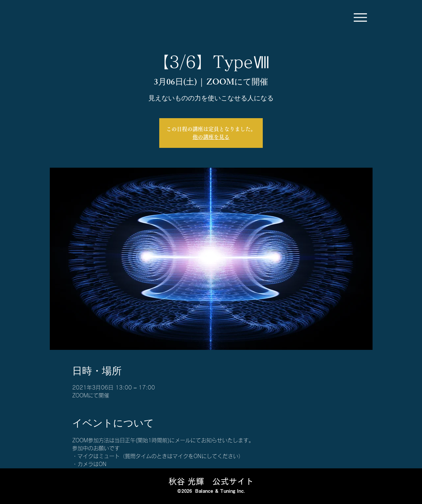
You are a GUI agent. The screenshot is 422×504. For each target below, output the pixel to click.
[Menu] (360, 17)
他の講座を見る (211, 137)
